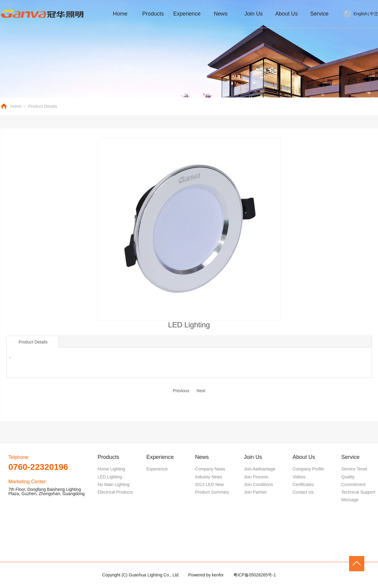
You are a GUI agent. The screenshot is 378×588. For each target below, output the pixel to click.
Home (16, 106)
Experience (160, 457)
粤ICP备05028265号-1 (255, 575)
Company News (210, 469)
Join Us (253, 457)
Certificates (303, 484)
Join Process (256, 477)
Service (351, 457)
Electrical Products (115, 492)
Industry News (209, 477)
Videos (299, 477)
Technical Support (358, 492)
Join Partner (255, 492)
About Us (304, 457)
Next (201, 391)
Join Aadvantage (260, 469)
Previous (181, 391)
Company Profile (309, 469)
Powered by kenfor (206, 575)
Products (109, 457)
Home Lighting (111, 469)
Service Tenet (354, 469)
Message (350, 500)
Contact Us (303, 492)
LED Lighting (110, 477)
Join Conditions (259, 484)
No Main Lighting (114, 484)
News (202, 457)
